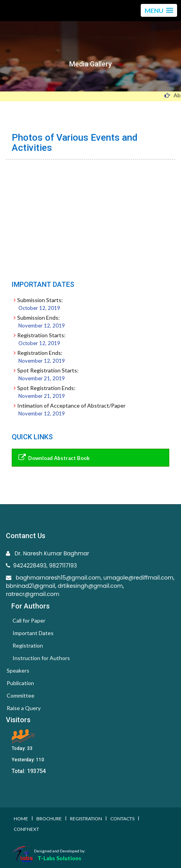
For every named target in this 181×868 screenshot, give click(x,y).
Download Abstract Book (53, 457)
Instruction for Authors (41, 658)
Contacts (122, 819)
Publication (20, 683)
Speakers (18, 670)
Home (21, 819)
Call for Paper (29, 620)
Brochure (49, 819)
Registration (28, 645)
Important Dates (33, 633)
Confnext (26, 829)
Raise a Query (24, 708)
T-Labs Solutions (59, 858)
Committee (21, 695)
